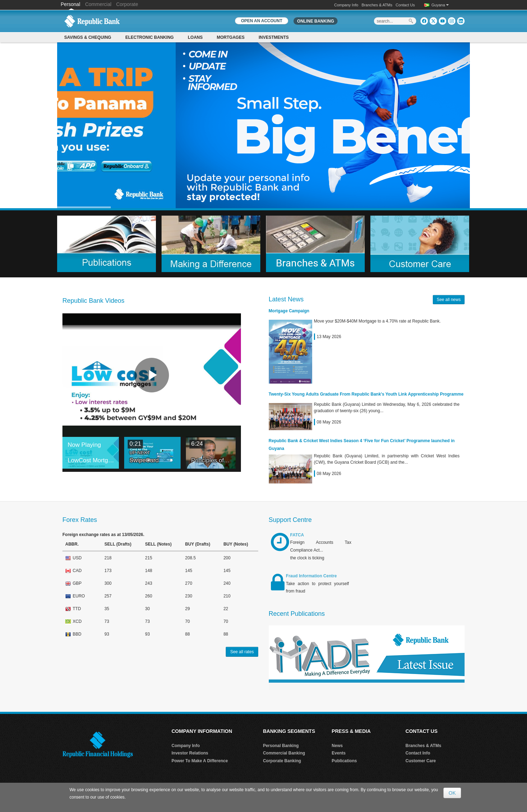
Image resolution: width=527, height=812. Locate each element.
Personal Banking (281, 746)
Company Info (346, 5)
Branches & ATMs (377, 5)
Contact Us (405, 5)
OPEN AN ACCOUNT (262, 21)
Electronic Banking (149, 37)
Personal (71, 4)
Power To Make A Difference (200, 761)
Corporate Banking (282, 761)
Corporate (127, 4)
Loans (195, 37)
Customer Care (421, 761)
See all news (449, 300)
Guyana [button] (440, 5)
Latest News (286, 299)
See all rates (242, 652)
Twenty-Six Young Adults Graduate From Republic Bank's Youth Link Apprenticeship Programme (366, 394)
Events (338, 753)
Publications (344, 761)
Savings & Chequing (88, 37)
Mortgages (231, 37)
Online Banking (316, 21)
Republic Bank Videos (93, 301)
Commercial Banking (284, 753)
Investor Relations (190, 753)
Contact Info (418, 753)
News (337, 746)
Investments (274, 37)
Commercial (98, 4)
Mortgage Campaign (289, 311)
